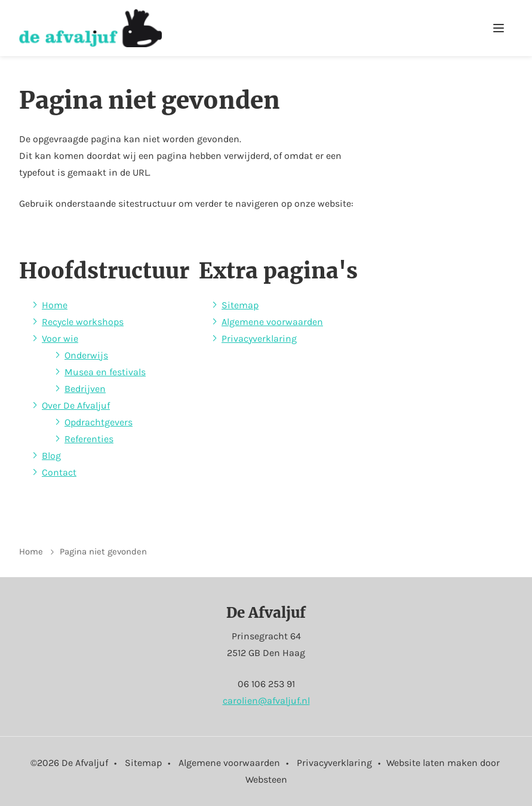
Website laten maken (432, 763)
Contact (59, 472)
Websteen (266, 779)
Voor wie (60, 338)
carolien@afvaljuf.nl (266, 701)
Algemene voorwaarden (272, 322)
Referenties (89, 439)
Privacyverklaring (259, 338)
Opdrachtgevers (99, 422)
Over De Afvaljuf (76, 405)
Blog (51, 456)
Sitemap (240, 305)
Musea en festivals (105, 372)
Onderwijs (86, 355)
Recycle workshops (83, 322)
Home (55, 305)
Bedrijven (85, 389)
